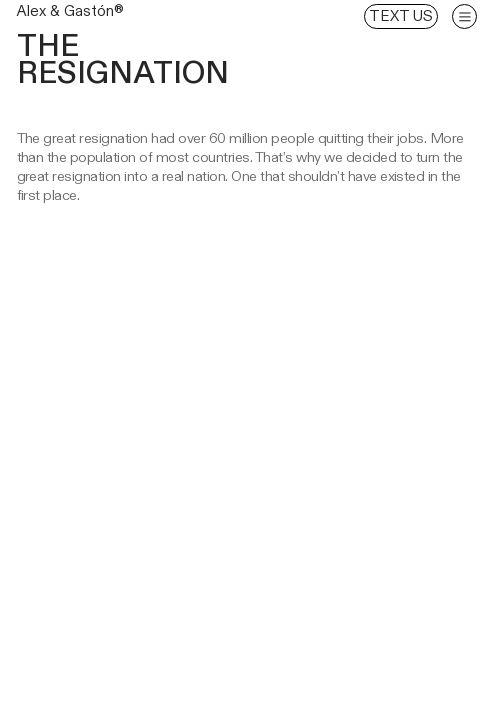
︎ (465, 17)
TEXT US (401, 16)
